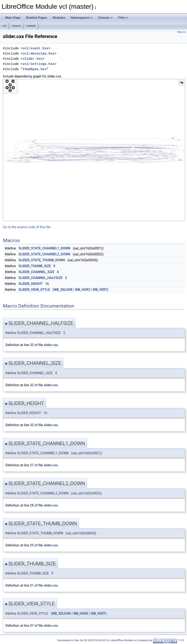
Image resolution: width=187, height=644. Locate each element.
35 (32, 425)
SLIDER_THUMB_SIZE (35, 266)
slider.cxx (51, 345)
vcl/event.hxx (36, 48)
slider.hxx (33, 59)
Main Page (13, 18)
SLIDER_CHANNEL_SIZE (36, 272)
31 (32, 585)
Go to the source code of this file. (27, 227)
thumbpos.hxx (35, 69)
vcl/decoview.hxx (39, 54)
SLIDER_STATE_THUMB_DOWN (42, 260)
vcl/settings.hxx (39, 64)
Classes (105, 18)
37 (32, 626)
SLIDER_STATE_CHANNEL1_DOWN (44, 248)
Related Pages (37, 18)
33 (32, 345)
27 (32, 465)
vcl (4, 26)
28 (32, 505)
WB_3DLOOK (63, 290)
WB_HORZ (83, 290)
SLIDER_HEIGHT (30, 284)
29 (32, 545)
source (16, 26)
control (31, 26)
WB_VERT (100, 290)
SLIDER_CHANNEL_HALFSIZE (40, 278)
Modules (59, 18)
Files (123, 18)
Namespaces (82, 18)
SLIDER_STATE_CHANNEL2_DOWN (44, 254)
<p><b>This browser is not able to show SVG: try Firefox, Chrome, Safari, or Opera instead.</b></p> (94, 150)
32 (32, 385)
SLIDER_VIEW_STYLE (34, 290)
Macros (182, 32)
